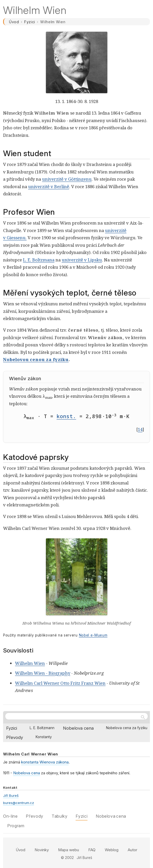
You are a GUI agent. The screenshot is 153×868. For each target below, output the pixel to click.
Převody (15, 737)
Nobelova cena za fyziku (127, 728)
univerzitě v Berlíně (49, 186)
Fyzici (30, 22)
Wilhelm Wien (30, 663)
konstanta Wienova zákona (45, 762)
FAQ (92, 850)
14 (140, 429)
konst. (66, 416)
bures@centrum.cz (19, 803)
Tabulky (59, 816)
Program (16, 826)
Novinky (42, 850)
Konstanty (44, 737)
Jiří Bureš (11, 795)
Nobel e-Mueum (93, 635)
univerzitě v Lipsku (82, 260)
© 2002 (67, 858)
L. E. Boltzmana (39, 260)
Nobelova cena (78, 728)
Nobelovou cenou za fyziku (36, 359)
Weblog (112, 850)
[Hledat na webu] (77, 716)
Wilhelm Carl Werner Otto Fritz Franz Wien (60, 683)
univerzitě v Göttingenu (67, 179)
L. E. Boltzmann (42, 728)
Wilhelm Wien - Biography (43, 673)
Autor (132, 850)
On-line (10, 816)
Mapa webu (69, 850)
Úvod (14, 22)
